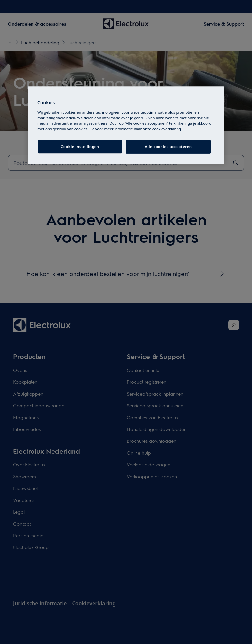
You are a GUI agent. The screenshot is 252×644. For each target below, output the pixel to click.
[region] (126, 125)
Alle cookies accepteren (168, 147)
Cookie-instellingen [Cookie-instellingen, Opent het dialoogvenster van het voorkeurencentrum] (80, 147)
